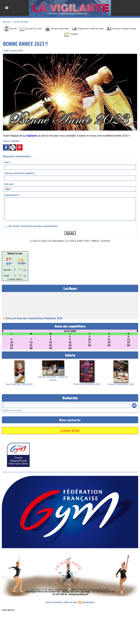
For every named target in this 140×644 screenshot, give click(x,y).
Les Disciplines (56, 241)
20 (12, 345)
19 (129, 342)
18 (109, 342)
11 (109, 339)
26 (129, 345)
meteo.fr (19, 279)
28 (31, 348)
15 (50, 342)
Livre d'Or (70, 430)
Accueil (6, 22)
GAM (80, 241)
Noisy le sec (15, 253)
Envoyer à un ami (34, 29)
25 (109, 345)
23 (70, 345)
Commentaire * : (13, 195)
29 (50, 348)
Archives (107, 241)
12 (129, 339)
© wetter (11, 279)
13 (12, 342)
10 (90, 339)
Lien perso (8, 610)
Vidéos (96, 241)
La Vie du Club (20, 22)
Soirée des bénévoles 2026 (87, 384)
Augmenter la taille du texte (99, 29)
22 (50, 345)
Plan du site (70, 602)
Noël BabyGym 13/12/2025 (19, 384)
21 (31, 345)
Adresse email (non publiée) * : (20, 173)
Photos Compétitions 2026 (121, 384)
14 (31, 342)
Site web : (9, 184)
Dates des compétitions (70, 326)
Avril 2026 (70, 331)
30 (70, 348)
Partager (80, 34)
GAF (88, 241)
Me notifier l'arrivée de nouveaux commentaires (33, 226)
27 (12, 348)
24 (90, 345)
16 (70, 342)
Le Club (71, 241)
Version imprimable (64, 29)
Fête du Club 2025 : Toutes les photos (53, 379)
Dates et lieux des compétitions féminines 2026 (34, 319)
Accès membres (54, 602)
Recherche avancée (12, 410)
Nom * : (8, 162)
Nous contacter (70, 420)
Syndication (88, 602)
